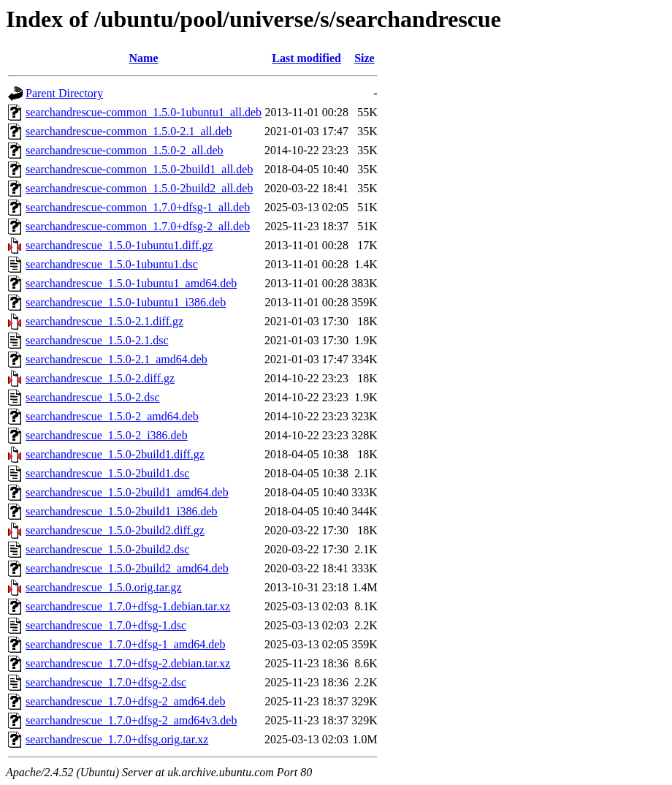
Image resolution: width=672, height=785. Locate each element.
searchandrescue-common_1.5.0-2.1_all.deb (129, 131)
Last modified (306, 58)
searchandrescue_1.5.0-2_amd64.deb (112, 416)
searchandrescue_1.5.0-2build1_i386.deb (122, 511)
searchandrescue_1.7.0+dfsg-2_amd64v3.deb (131, 720)
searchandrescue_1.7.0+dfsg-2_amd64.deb (125, 701)
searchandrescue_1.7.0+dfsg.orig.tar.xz (117, 739)
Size (364, 58)
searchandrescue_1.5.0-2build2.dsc (107, 549)
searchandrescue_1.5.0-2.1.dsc (97, 340)
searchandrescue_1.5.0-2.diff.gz (100, 378)
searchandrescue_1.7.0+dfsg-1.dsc (106, 625)
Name (144, 58)
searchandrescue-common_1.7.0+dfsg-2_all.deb (138, 226)
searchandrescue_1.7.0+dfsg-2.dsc (106, 682)
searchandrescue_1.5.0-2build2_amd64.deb (127, 568)
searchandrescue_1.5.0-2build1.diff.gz (115, 454)
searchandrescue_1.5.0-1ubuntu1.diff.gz (119, 245)
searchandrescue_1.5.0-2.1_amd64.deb (117, 359)
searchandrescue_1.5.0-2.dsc (92, 397)
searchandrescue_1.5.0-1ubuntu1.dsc (112, 264)
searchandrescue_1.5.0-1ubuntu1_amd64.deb (131, 283)
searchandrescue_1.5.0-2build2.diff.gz (115, 530)
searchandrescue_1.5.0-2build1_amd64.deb (127, 492)
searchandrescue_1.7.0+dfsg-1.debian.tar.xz (128, 606)
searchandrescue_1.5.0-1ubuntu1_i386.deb (126, 302)
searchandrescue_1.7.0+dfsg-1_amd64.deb (125, 644)
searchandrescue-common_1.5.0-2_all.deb (125, 150)
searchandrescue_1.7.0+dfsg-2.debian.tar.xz (128, 663)
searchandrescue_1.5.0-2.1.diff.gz (104, 321)
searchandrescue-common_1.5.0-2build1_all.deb (139, 169)
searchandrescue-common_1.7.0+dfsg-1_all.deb (138, 207)
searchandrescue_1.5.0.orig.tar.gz (104, 587)
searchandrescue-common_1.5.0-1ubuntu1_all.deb (144, 112)
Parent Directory (64, 93)
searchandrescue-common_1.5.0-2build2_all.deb (139, 188)
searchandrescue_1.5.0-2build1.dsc (107, 473)
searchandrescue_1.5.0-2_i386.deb (107, 435)
